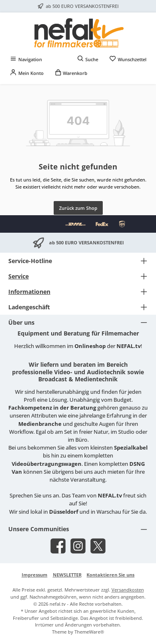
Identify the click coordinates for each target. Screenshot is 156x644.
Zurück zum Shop (78, 208)
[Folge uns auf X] (98, 546)
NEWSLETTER (67, 575)
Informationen (29, 292)
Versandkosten (128, 590)
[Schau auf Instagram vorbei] (78, 546)
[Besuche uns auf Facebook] (58, 546)
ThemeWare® (89, 632)
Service (19, 276)
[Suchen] (88, 59)
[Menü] (26, 59)
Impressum (35, 575)
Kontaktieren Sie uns (110, 575)
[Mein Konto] (27, 73)
